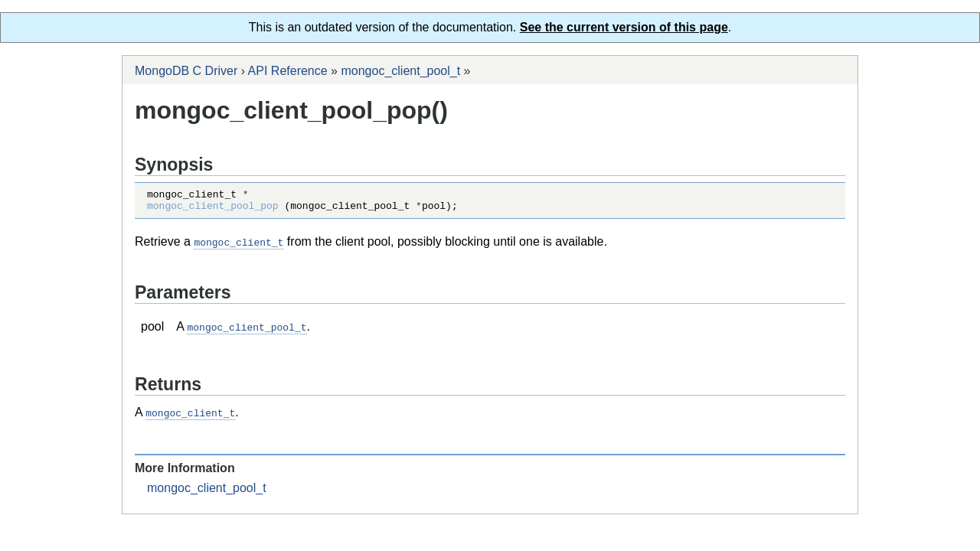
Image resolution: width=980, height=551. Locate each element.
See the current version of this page (624, 27)
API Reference (288, 71)
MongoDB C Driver (186, 71)
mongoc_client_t (238, 246)
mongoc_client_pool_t (400, 71)
